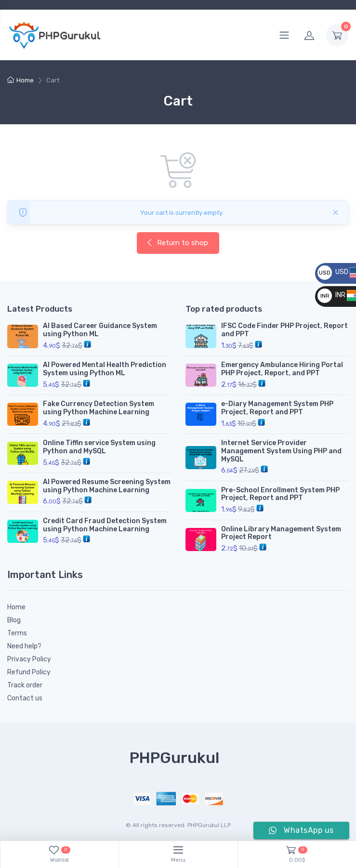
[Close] (336, 212)
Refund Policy (29, 672)
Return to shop (177, 243)
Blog (14, 620)
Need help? (24, 646)
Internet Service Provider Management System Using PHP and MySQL (281, 451)
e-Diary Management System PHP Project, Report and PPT (277, 408)
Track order (25, 685)
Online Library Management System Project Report (281, 533)
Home (25, 80)
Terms (17, 633)
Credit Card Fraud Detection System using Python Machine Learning (105, 525)
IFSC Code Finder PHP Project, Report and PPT (284, 330)
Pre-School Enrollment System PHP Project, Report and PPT (280, 494)
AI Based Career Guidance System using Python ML (100, 330)
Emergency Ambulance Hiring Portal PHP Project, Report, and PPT (282, 369)
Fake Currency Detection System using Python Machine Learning (99, 408)
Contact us (25, 698)
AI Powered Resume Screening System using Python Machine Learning (107, 486)
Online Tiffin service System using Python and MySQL (99, 447)
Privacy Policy (29, 659)
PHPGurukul (174, 758)
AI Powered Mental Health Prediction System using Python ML (105, 369)
